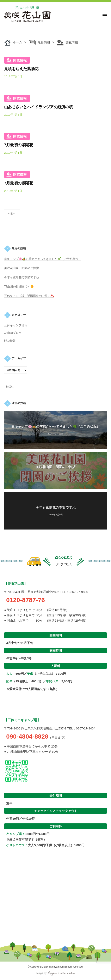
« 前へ (12, 214)
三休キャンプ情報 (16, 325)
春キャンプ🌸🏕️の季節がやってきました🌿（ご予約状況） (43, 259)
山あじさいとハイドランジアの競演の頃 (38, 107)
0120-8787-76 (24, 600)
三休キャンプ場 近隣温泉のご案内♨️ (29, 296)
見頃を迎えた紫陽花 (21, 69)
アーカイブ (19, 359)
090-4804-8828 (26, 736)
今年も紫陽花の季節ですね (21, 277)
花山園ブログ (13, 333)
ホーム (17, 42)
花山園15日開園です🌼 (19, 287)
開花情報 (17, 60)
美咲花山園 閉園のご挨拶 (21, 268)
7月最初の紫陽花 (18, 145)
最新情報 (44, 42)
